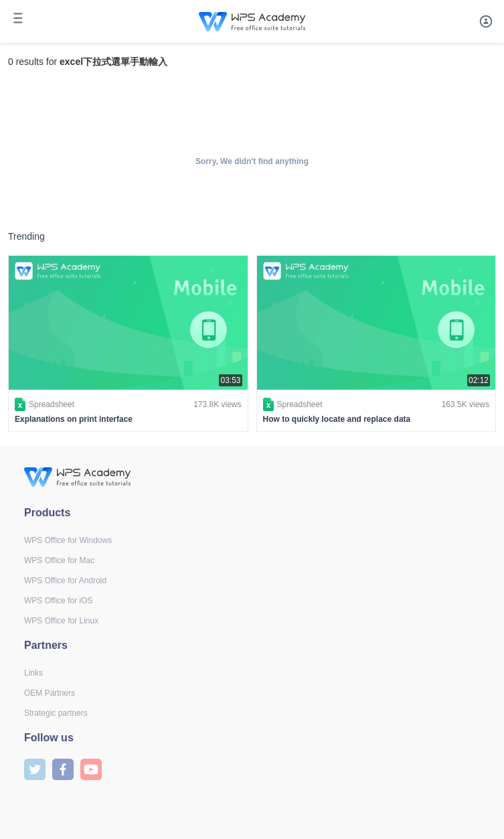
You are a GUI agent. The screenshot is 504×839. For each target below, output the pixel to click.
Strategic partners (56, 713)
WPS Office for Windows (68, 540)
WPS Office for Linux (61, 621)
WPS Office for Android (65, 581)
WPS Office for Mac (59, 560)
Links (33, 673)
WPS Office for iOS (58, 601)
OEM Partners (50, 693)
